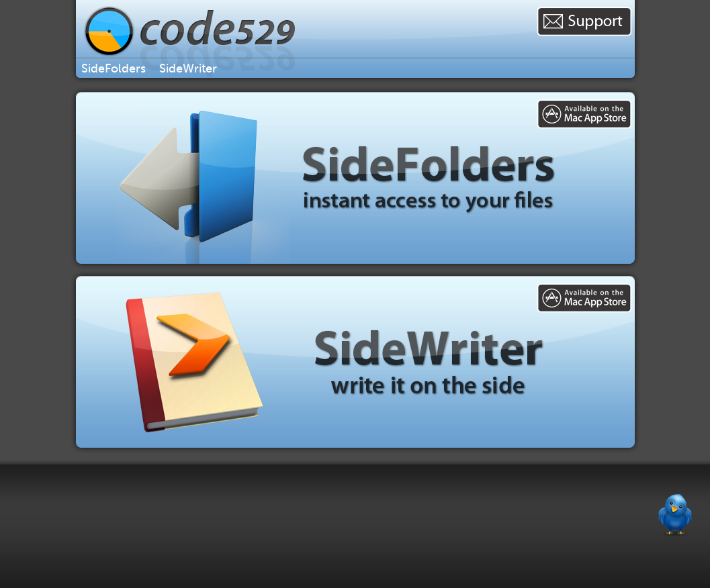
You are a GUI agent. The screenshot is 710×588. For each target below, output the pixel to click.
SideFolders (114, 68)
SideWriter (188, 68)
